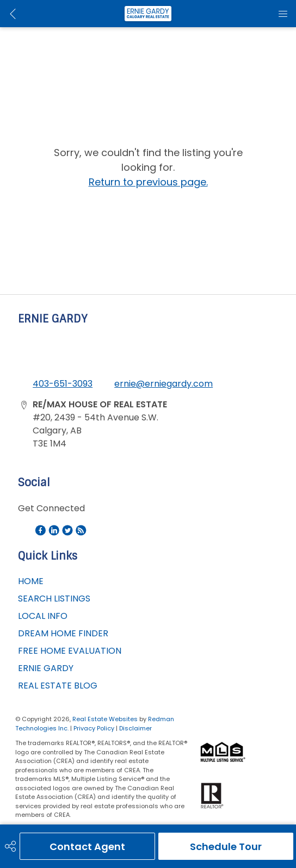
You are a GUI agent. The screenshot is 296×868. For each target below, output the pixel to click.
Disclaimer (135, 728)
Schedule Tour (226, 847)
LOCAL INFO (43, 616)
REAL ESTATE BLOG (58, 686)
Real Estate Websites (106, 719)
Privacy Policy (94, 728)
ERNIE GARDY (46, 668)
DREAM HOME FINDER (63, 633)
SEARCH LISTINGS (54, 599)
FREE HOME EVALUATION (70, 651)
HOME (31, 581)
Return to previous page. (148, 182)
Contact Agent (87, 847)
